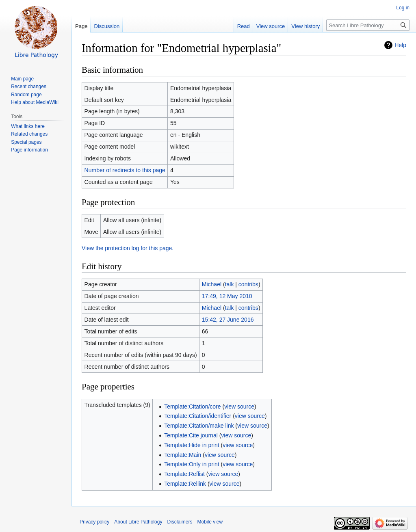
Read (244, 26)
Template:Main (183, 455)
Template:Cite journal (191, 435)
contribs (248, 284)
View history (305, 26)
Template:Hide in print (192, 445)
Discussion (107, 26)
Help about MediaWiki (35, 102)
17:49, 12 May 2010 (227, 296)
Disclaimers (180, 522)
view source (239, 407)
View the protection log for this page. (128, 248)
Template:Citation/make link (199, 426)
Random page (26, 95)
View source (271, 26)
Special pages (26, 142)
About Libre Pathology (138, 522)
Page (81, 26)
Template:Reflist (184, 474)
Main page (22, 79)
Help (400, 45)
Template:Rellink (185, 484)
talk (230, 284)
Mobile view (210, 522)
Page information (29, 150)
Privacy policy (94, 522)
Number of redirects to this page (125, 170)
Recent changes (29, 87)
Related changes (29, 134)
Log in (403, 8)
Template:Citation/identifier (198, 416)
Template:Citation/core (192, 407)
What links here (28, 126)
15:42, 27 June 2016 (228, 320)
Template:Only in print (192, 464)
